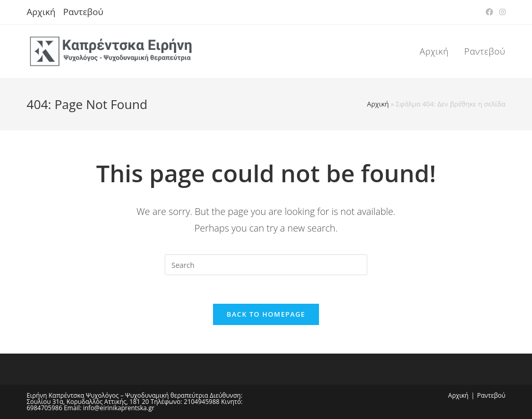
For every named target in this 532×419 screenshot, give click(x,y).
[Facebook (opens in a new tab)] (489, 12)
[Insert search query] (266, 265)
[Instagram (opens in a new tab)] (501, 12)
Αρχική (41, 12)
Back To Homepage (266, 317)
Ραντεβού (83, 12)
